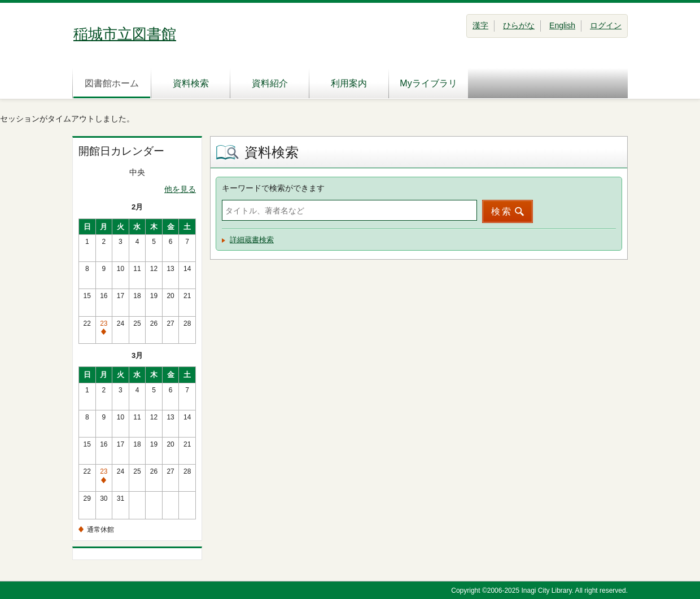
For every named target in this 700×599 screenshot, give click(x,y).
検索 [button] (502, 211)
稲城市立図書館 (125, 34)
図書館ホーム (112, 83)
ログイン (606, 25)
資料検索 (191, 83)
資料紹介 (270, 83)
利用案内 (349, 83)
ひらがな (519, 25)
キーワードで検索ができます (273, 188)
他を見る (180, 189)
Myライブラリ (428, 83)
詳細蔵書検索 (252, 240)
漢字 (480, 25)
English (562, 25)
